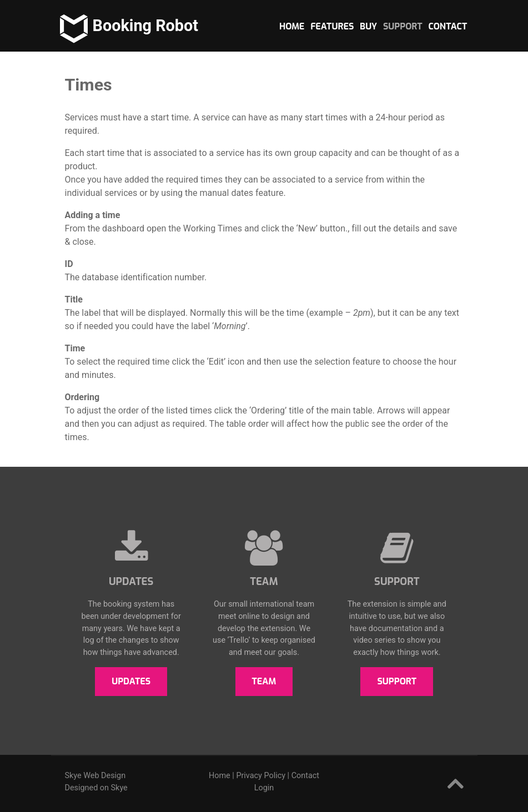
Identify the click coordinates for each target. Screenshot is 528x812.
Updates (131, 681)
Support (397, 681)
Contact (305, 776)
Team (264, 681)
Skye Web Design (95, 776)
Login (264, 788)
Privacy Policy (261, 776)
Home (220, 776)
